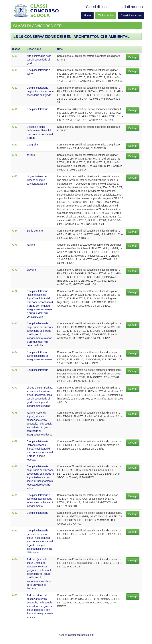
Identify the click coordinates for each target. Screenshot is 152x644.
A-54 (15, 231)
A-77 (15, 388)
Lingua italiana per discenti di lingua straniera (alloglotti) (37, 180)
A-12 (15, 88)
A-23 (15, 176)
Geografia (32, 145)
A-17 (15, 127)
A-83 (15, 531)
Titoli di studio (106, 15)
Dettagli (133, 57)
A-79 (15, 441)
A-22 (15, 155)
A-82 (15, 513)
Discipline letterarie (37, 109)
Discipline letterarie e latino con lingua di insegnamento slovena (39, 356)
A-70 (15, 245)
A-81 (15, 495)
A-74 (15, 352)
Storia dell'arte (35, 231)
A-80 (15, 466)
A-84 (15, 559)
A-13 (15, 109)
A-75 (15, 370)
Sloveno (31, 270)
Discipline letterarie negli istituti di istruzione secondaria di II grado (40, 91)
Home (87, 15)
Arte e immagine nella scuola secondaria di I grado (39, 60)
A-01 (15, 56)
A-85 (15, 595)
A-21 (15, 145)
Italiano (31, 155)
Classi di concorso (131, 15)
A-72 (15, 291)
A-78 (15, 413)
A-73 (15, 323)
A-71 (15, 270)
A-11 (15, 70)
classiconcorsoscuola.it (81, 635)
